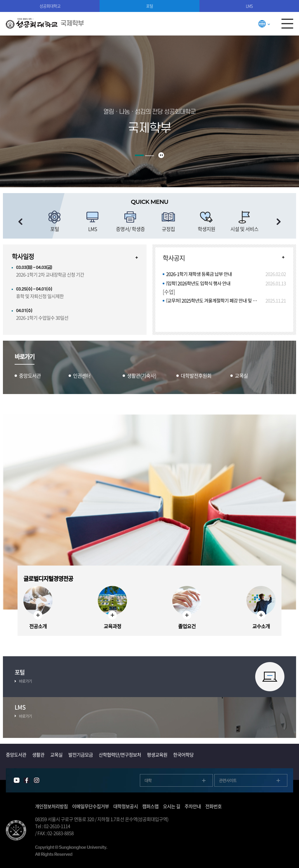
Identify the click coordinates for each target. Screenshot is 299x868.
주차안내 (193, 806)
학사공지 (174, 258)
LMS (249, 6)
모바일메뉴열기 (287, 24)
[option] (55, 222)
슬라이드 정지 (161, 155)
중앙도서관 (16, 755)
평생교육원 (157, 755)
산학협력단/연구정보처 (120, 755)
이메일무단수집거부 (91, 806)
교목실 (56, 755)
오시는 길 (172, 806)
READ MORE (283, 257)
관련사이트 (228, 780)
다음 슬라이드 (279, 222)
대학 (148, 780)
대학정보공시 (126, 806)
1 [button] (139, 155)
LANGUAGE (264, 24)
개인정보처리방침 (51, 806)
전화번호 (213, 806)
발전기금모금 (81, 755)
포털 (149, 6)
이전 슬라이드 (20, 222)
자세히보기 (137, 258)
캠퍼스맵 (150, 806)
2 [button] (149, 156)
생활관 (38, 755)
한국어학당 (183, 755)
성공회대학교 (50, 6)
